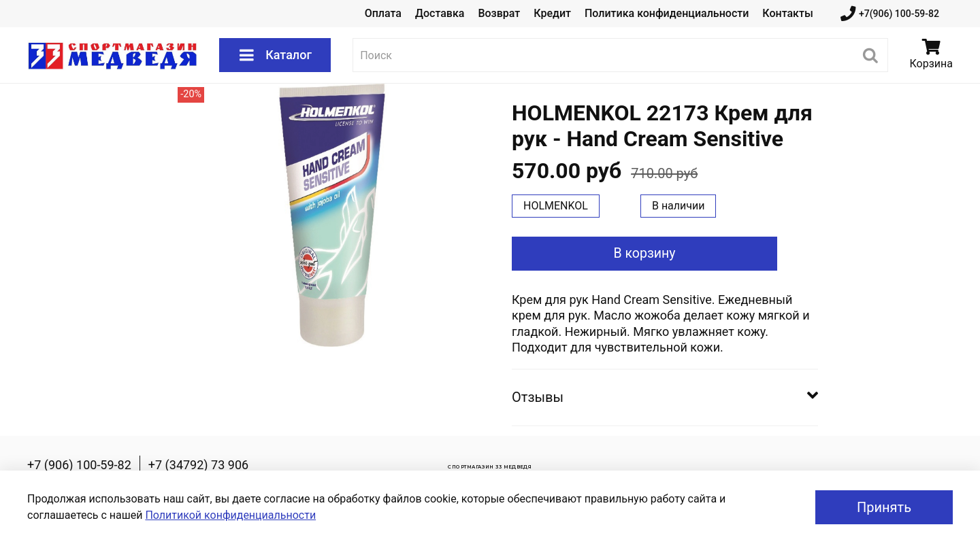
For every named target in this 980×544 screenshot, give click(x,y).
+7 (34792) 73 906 (198, 465)
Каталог (275, 55)
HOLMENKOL (556, 206)
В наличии (679, 206)
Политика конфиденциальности (667, 13)
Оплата (383, 13)
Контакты (787, 13)
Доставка (440, 13)
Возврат (499, 13)
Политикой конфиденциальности (230, 515)
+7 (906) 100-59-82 (79, 465)
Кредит (552, 13)
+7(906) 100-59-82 (890, 14)
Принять (884, 507)
